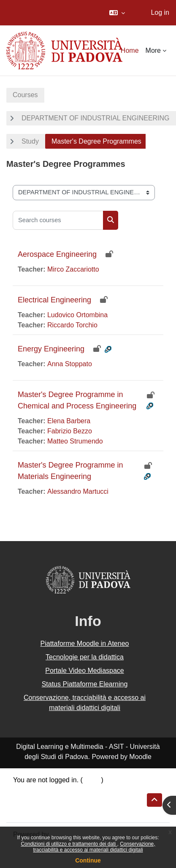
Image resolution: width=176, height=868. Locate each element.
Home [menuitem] (130, 50)
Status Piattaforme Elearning (85, 684)
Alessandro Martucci (78, 491)
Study (30, 141)
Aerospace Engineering (57, 254)
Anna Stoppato (70, 364)
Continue (88, 860)
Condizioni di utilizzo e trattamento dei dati (69, 844)
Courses (25, 95)
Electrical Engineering (54, 300)
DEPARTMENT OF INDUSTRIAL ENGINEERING (96, 118)
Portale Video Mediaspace (85, 671)
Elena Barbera (69, 421)
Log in (160, 12)
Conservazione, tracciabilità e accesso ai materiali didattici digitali (94, 847)
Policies (25, 800)
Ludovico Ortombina (77, 315)
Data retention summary (49, 790)
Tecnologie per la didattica (85, 657)
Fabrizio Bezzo (70, 431)
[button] (117, 13)
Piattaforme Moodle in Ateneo (85, 644)
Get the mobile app (42, 810)
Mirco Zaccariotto (73, 269)
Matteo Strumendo (75, 441)
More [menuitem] (153, 50)
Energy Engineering (51, 349)
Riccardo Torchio (72, 325)
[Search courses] (58, 220)
